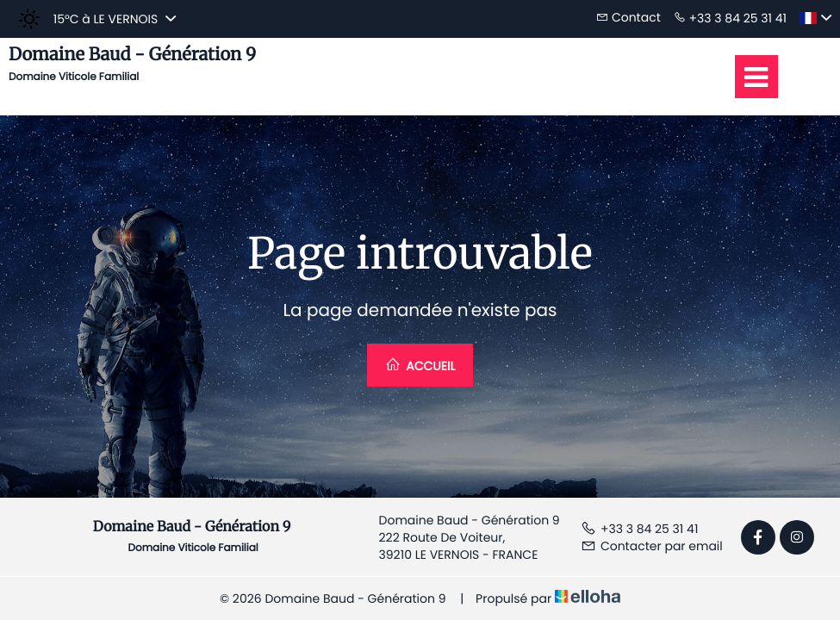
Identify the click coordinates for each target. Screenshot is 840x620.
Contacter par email (652, 546)
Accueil (420, 366)
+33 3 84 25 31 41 (639, 529)
